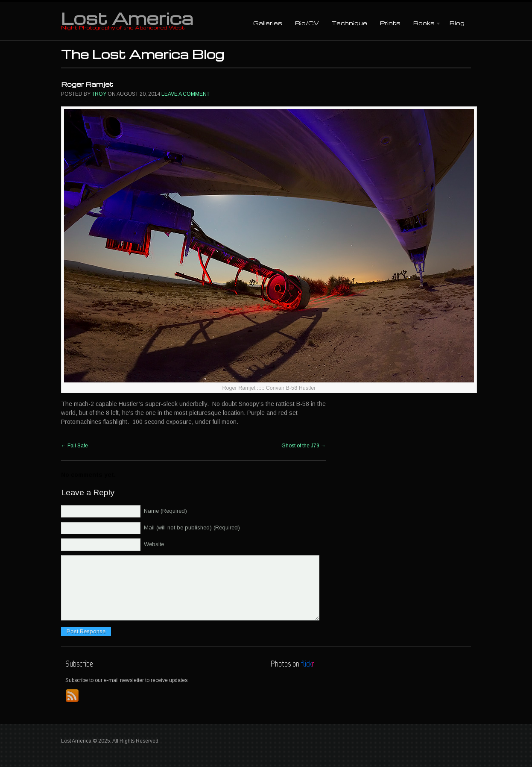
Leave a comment (186, 94)
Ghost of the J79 (304, 446)
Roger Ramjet (87, 84)
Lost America (127, 18)
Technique (349, 23)
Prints (390, 23)
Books (424, 24)
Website (154, 544)
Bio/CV (307, 23)
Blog (457, 23)
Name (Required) (165, 511)
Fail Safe (75, 446)
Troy (99, 94)
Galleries (268, 23)
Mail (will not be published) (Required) (192, 527)
